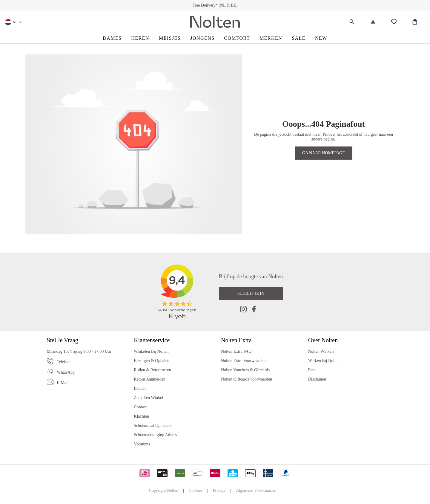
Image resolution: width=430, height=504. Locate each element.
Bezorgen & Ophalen (152, 361)
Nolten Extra (236, 340)
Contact (140, 407)
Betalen (140, 388)
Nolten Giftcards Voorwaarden (247, 379)
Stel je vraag (63, 340)
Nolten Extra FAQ (236, 351)
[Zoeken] (352, 22)
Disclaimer (317, 379)
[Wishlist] (394, 22)
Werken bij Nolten (324, 361)
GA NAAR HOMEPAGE (324, 153)
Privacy (219, 490)
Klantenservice (152, 340)
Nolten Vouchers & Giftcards (245, 370)
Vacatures (142, 444)
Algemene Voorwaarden (256, 490)
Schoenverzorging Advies (155, 435)
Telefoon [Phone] (64, 362)
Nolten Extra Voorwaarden (243, 361)
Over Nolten (323, 340)
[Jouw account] (373, 22)
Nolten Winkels (321, 351)
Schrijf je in (251, 293)
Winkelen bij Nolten (151, 351)
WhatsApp (66, 372)
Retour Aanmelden (149, 379)
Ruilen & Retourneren (152, 370)
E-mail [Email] (63, 383)
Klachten (141, 416)
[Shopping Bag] (415, 22)
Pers (312, 370)
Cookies (196, 490)
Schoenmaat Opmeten (152, 426)
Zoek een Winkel (148, 398)
